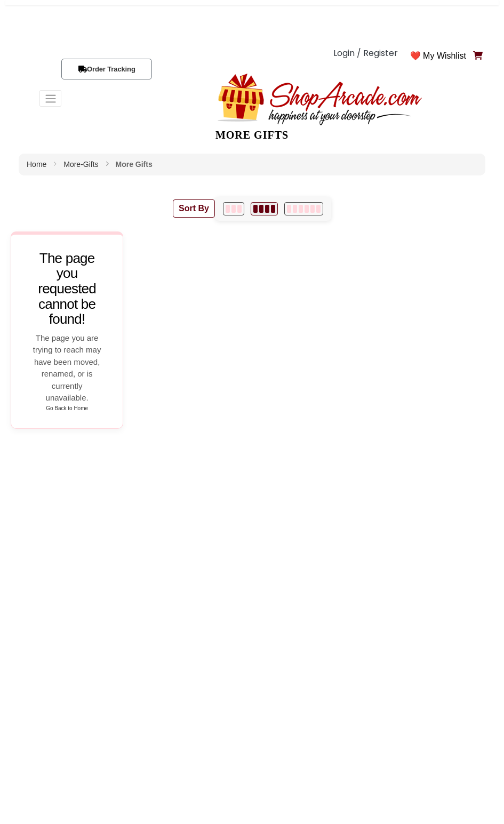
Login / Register (366, 53)
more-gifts (81, 164)
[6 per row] (304, 209)
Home (37, 164)
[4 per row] (264, 209)
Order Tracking (111, 69)
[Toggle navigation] (50, 98)
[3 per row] (234, 209)
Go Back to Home (67, 408)
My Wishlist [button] (445, 56)
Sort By (194, 208)
